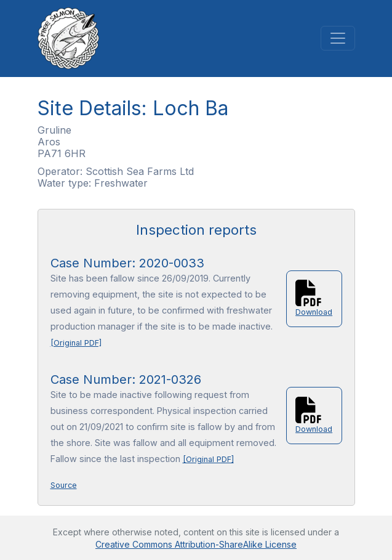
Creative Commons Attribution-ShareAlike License (196, 544)
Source (64, 485)
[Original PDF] (76, 343)
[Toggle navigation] (338, 38)
